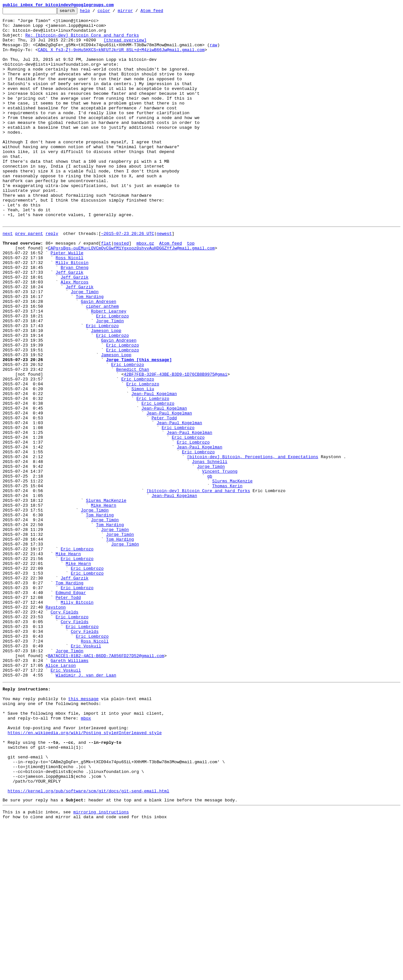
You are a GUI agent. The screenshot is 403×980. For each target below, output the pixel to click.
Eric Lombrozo (112, 376)
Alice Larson (61, 795)
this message (84, 833)
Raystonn (56, 725)
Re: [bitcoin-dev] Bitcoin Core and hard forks (82, 41)
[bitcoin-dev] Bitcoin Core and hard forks (198, 586)
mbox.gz (145, 289)
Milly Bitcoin (72, 312)
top (190, 289)
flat (106, 289)
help (95, 12)
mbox (86, 857)
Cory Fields (64, 731)
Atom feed (162, 12)
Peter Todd (164, 498)
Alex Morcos (74, 335)
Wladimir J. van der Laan (86, 807)
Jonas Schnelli (210, 551)
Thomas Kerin (227, 580)
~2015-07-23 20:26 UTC (128, 277)
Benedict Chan (133, 440)
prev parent (29, 277)
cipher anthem (102, 364)
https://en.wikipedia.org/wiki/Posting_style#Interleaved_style (85, 874)
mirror (135, 12)
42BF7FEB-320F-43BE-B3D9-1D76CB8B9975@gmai (175, 446)
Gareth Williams (69, 789)
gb (210, 568)
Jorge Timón (85, 347)
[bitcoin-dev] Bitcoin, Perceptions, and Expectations (252, 545)
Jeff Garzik (70, 324)
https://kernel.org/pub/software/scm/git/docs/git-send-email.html (89, 944)
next (8, 277)
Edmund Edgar (71, 708)
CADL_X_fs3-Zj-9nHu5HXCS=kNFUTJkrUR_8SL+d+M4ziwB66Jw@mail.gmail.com (121, 58)
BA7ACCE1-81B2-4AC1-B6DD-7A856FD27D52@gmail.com (106, 784)
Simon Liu (143, 463)
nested (121, 289)
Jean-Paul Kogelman (154, 469)
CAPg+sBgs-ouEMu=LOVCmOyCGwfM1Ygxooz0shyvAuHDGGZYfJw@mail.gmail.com (131, 294)
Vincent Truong (220, 562)
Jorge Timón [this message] (139, 428)
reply (52, 277)
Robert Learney (109, 370)
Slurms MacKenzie (232, 574)
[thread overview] (125, 47)
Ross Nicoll (70, 306)
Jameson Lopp (106, 393)
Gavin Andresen (99, 358)
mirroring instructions (101, 967)
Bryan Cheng (74, 318)
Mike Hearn (104, 603)
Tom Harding (90, 353)
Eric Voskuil (86, 772)
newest (164, 277)
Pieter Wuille (67, 300)
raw (213, 52)
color (114, 12)
